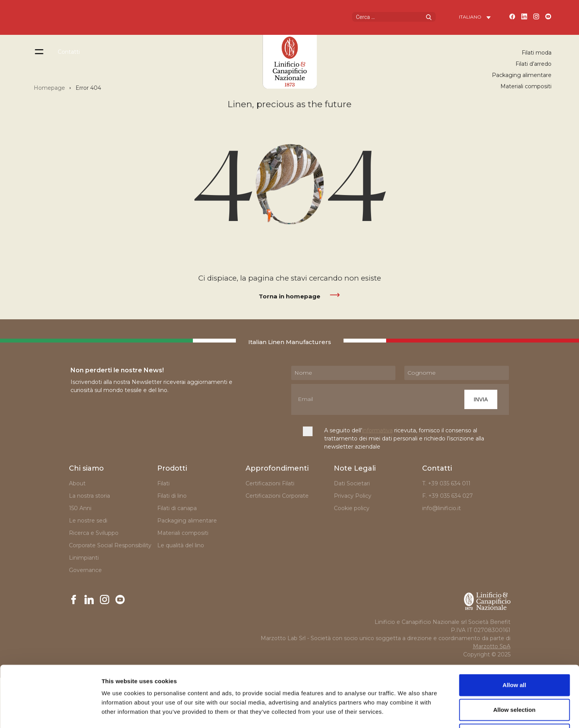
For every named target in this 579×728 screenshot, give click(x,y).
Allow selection (514, 652)
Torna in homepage (289, 296)
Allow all (515, 628)
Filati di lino (172, 496)
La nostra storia (89, 496)
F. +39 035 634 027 (448, 496)
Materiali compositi (526, 86)
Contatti (69, 52)
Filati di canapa (177, 508)
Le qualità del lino (181, 545)
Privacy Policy (353, 496)
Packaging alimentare (522, 75)
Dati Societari (352, 483)
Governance (85, 570)
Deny (515, 677)
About (77, 483)
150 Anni (80, 508)
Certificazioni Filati (270, 483)
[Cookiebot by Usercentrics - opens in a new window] (50, 713)
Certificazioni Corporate (279, 496)
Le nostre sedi (88, 521)
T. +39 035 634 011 (446, 483)
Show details (406, 713)
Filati (163, 483)
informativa (377, 430)
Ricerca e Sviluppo (94, 533)
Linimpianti (84, 558)
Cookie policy (352, 508)
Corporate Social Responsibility (110, 545)
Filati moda (537, 53)
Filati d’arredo (533, 64)
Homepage (49, 88)
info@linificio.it (442, 508)
